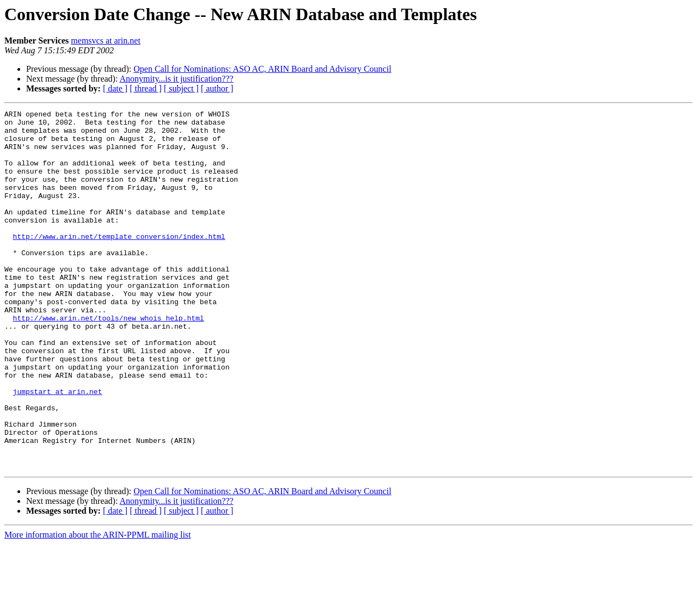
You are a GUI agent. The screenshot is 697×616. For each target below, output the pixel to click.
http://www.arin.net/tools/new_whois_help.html (109, 360)
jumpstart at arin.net (58, 448)
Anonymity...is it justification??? (177, 79)
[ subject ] (181, 88)
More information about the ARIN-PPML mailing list (98, 606)
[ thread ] (146, 88)
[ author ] (217, 88)
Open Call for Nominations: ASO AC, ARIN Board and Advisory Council (262, 69)
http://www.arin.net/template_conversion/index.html (119, 262)
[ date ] (115, 88)
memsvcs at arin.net (106, 41)
